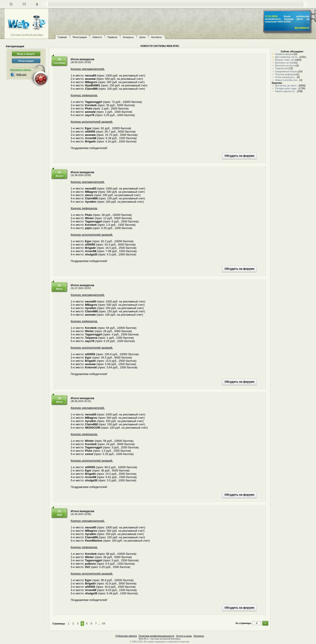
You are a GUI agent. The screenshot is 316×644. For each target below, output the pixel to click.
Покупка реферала (286, 74)
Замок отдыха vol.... (286, 91)
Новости (97, 37)
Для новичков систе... (287, 57)
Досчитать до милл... (287, 86)
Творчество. (282, 68)
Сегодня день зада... (287, 88)
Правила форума (285, 54)
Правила (112, 37)
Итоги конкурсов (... (286, 77)
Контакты (156, 37)
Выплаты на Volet (285, 63)
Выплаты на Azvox (286, 65)
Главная (62, 37)
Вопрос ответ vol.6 (285, 60)
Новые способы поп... (287, 80)
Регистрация (80, 37)
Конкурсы (128, 37)
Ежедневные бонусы (287, 71)
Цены (142, 37)
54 (103, 624)
